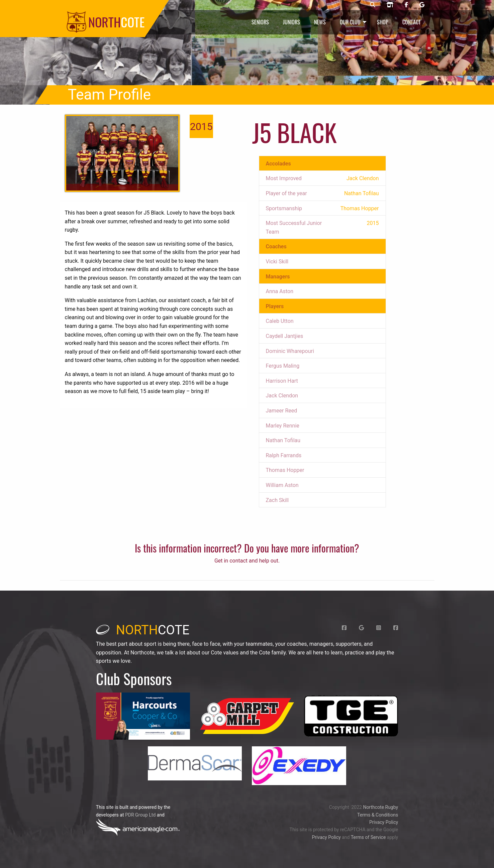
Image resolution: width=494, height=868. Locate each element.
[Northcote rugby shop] (390, 5)
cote (143, 630)
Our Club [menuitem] (350, 22)
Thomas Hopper (285, 470)
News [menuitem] (320, 22)
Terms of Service (368, 837)
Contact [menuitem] (412, 22)
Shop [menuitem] (383, 22)
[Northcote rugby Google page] (422, 5)
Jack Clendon (282, 396)
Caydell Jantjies (285, 336)
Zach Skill (277, 500)
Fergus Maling (283, 366)
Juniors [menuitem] (291, 22)
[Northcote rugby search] (373, 5)
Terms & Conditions (378, 815)
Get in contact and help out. (247, 561)
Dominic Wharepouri (290, 351)
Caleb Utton (280, 321)
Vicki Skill (277, 262)
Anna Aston (280, 291)
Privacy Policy (384, 822)
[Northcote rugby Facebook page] (406, 5)
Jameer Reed (282, 411)
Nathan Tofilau (283, 440)
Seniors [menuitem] (260, 22)
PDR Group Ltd (140, 815)
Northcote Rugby (380, 807)
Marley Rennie (283, 426)
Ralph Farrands (284, 455)
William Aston (282, 485)
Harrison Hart (282, 381)
